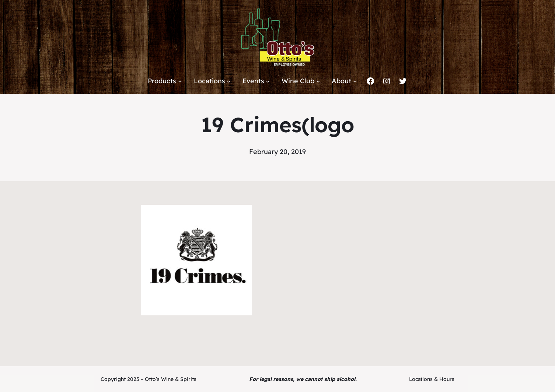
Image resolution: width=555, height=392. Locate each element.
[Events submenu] (268, 81)
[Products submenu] (180, 81)
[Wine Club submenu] (318, 81)
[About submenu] (355, 81)
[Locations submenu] (229, 81)
